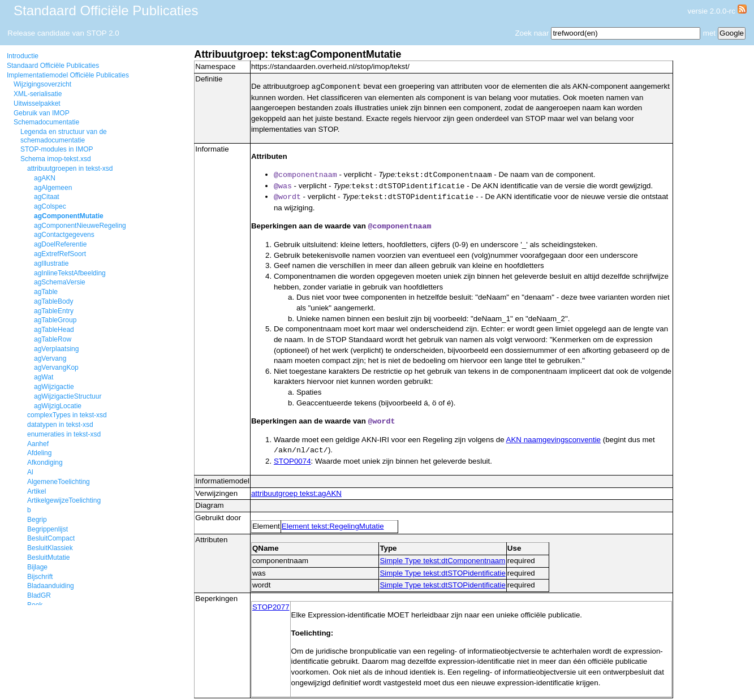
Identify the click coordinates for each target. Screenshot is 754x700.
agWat (44, 377)
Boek (35, 605)
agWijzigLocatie (58, 406)
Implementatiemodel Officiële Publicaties (68, 75)
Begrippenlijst (48, 529)
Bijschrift (40, 577)
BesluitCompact (51, 538)
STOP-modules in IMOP (57, 149)
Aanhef (38, 444)
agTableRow (53, 339)
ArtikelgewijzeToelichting (64, 500)
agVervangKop (56, 368)
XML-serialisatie (38, 94)
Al (30, 472)
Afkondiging (45, 463)
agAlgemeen (53, 188)
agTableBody (53, 301)
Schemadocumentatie (46, 122)
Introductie (23, 56)
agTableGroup (55, 320)
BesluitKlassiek (50, 548)
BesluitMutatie (48, 558)
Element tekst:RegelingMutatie (333, 528)
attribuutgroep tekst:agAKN (296, 495)
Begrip (37, 520)
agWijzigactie (54, 387)
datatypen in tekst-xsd (60, 425)
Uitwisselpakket (37, 103)
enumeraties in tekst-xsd (64, 434)
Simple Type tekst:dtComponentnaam (442, 562)
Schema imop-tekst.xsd (56, 159)
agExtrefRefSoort (60, 254)
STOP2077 (271, 609)
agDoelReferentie (60, 244)
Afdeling (39, 453)
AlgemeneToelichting (59, 482)
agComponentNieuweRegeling (80, 226)
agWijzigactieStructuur (68, 396)
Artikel (36, 491)
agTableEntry (54, 311)
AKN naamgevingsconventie (553, 441)
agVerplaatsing (56, 349)
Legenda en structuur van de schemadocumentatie (64, 136)
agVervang (50, 358)
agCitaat (47, 197)
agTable (46, 292)
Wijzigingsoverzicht (42, 84)
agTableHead (54, 330)
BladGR (39, 595)
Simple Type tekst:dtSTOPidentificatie (443, 575)
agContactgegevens (64, 235)
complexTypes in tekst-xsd (67, 415)
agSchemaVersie (60, 282)
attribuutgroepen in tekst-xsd (70, 168)
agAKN (45, 178)
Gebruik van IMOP (42, 113)
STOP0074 (292, 463)
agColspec (50, 206)
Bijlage (37, 567)
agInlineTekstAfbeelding (70, 273)
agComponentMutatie (69, 216)
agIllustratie (51, 263)
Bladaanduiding (51, 586)
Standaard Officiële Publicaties (53, 66)
